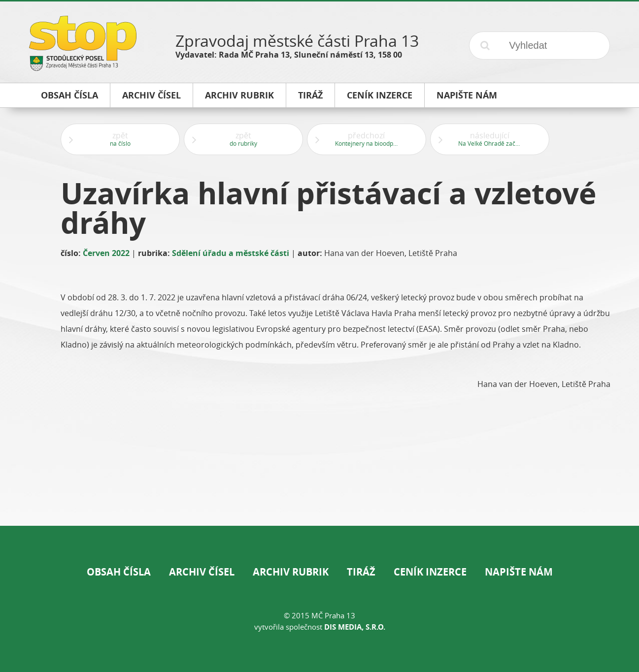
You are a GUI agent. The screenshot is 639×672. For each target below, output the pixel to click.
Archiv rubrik (291, 572)
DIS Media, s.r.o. (355, 627)
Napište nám (519, 572)
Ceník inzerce (430, 572)
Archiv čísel (202, 572)
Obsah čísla (119, 572)
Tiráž (361, 572)
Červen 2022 (106, 253)
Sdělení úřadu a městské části (231, 253)
